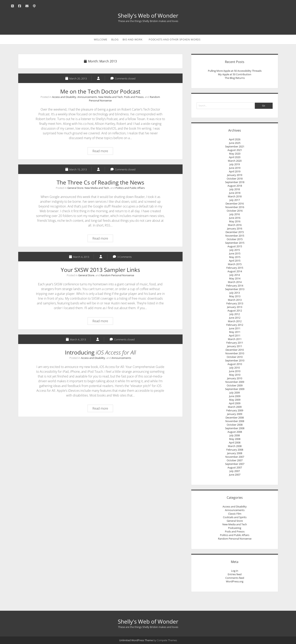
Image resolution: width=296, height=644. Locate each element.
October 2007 (235, 460)
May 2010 (235, 375)
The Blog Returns (235, 78)
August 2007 (235, 467)
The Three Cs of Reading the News (100, 182)
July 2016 (235, 214)
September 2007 (235, 464)
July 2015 (235, 250)
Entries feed (235, 574)
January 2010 (235, 378)
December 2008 (235, 418)
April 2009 (235, 403)
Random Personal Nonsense (117, 275)
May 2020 (235, 154)
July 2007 (235, 471)
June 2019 (235, 168)
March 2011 (235, 339)
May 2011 (235, 332)
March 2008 (235, 446)
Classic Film (235, 514)
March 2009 (235, 407)
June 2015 (235, 253)
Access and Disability (64, 97)
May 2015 (235, 257)
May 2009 (235, 400)
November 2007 (235, 457)
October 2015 (235, 239)
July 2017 (235, 200)
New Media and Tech (110, 97)
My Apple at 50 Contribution (235, 74)
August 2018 (235, 186)
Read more (102, 152)
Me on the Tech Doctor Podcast (100, 91)
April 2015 (235, 261)
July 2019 (235, 164)
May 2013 (235, 296)
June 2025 (235, 143)
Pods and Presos (134, 97)
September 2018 (235, 182)
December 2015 (235, 232)
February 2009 (235, 410)
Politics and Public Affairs (130, 188)
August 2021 (235, 150)
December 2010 (235, 350)
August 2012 (235, 311)
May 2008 (235, 439)
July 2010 (235, 368)
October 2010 (235, 357)
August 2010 (235, 364)
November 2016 (235, 207)
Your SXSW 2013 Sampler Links (100, 270)
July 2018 (235, 189)
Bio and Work (133, 39)
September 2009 (235, 389)
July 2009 (235, 393)
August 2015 (235, 246)
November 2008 (235, 421)
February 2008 (235, 450)
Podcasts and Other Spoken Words (175, 39)
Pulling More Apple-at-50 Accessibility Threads (235, 71)
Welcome (101, 39)
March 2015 (235, 264)
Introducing (100, 352)
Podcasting (235, 528)
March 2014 (235, 282)
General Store (75, 188)
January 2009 (235, 414)
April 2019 (235, 171)
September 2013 (235, 289)
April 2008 (235, 442)
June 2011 (235, 328)
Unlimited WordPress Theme (136, 640)
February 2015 (235, 268)
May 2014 (235, 278)
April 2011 (235, 335)
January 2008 (235, 453)
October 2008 (235, 425)
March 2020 (235, 161)
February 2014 (235, 286)
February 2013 (235, 303)
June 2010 (235, 371)
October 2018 (235, 179)
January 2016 (235, 228)
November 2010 (235, 353)
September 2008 (235, 428)
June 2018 (235, 193)
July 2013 (235, 293)
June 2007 (235, 475)
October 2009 (235, 385)
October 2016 (235, 211)
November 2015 (235, 236)
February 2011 (235, 343)
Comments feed (235, 578)
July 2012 (235, 314)
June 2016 (235, 218)
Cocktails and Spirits (235, 517)
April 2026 (235, 139)
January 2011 (235, 346)
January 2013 (235, 307)
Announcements (87, 97)
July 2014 (235, 275)
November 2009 (235, 382)
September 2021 (235, 146)
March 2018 (235, 196)
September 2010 (235, 360)
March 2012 (235, 321)
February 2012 (235, 325)
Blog (115, 39)
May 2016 (235, 221)
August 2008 (235, 432)
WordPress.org (235, 581)
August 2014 (235, 271)
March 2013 (235, 300)
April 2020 (235, 157)
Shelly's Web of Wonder (148, 15)
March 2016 (235, 225)
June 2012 (235, 318)
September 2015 (235, 243)
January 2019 (235, 175)
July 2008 (235, 435)
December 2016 (235, 204)
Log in (235, 571)
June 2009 (235, 396)
